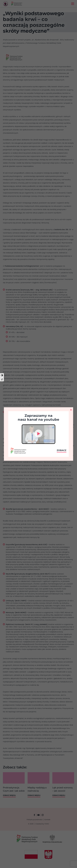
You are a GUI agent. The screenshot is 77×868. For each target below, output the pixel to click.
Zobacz (62, 450)
